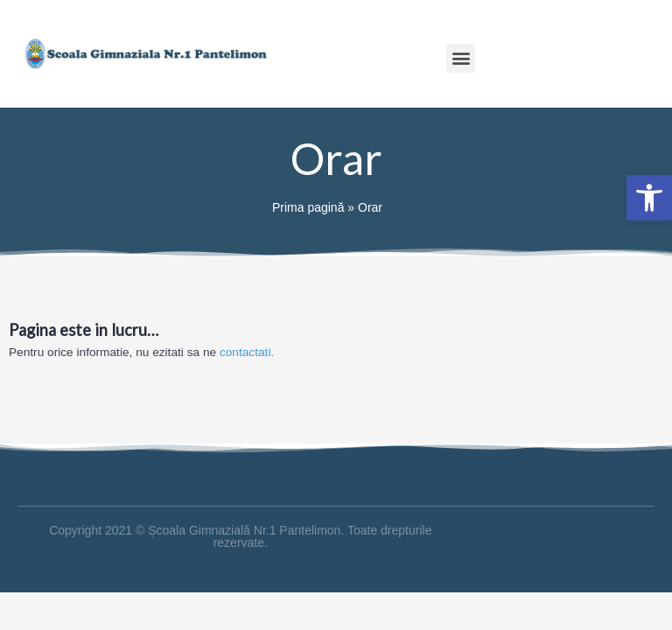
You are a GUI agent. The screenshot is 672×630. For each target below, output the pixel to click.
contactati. (247, 352)
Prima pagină (308, 207)
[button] (461, 58)
